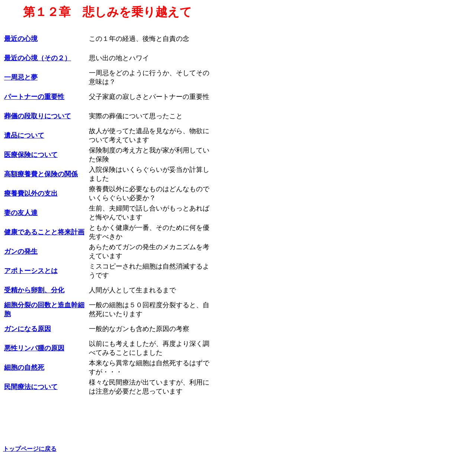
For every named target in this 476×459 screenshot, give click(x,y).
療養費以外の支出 (31, 193)
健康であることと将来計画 (44, 232)
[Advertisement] (244, 150)
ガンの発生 (21, 251)
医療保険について (31, 155)
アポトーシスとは (31, 271)
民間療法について (31, 387)
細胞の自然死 (24, 367)
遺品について (24, 135)
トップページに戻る (30, 449)
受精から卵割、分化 (34, 290)
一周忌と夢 (21, 77)
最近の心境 (21, 39)
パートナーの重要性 (34, 97)
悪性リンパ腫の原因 (34, 348)
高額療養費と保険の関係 (41, 174)
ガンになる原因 (28, 329)
